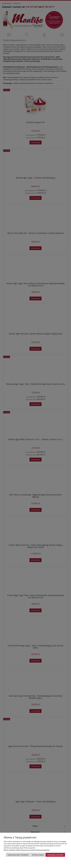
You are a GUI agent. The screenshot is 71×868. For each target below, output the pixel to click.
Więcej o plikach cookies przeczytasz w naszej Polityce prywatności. (27, 850)
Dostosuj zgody (38, 855)
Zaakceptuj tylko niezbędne (18, 855)
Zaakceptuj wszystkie (55, 855)
